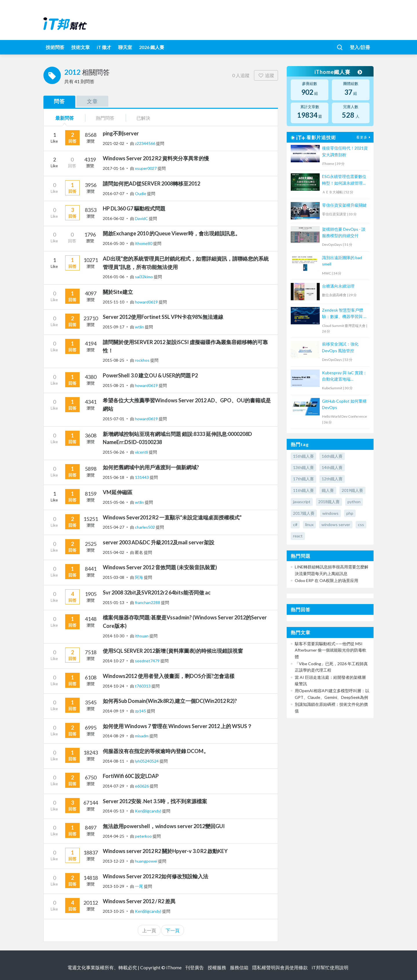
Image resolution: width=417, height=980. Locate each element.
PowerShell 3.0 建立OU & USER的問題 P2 (150, 375)
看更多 (364, 137)
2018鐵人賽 (329, 502)
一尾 (139, 886)
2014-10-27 (114, 661)
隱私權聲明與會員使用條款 (280, 967)
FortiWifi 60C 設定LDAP (131, 776)
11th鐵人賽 (303, 490)
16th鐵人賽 (332, 456)
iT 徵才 (104, 47)
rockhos (143, 360)
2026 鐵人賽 (152, 47)
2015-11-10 (114, 302)
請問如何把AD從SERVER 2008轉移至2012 (151, 183)
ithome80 (144, 243)
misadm (142, 736)
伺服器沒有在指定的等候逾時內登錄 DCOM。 (156, 751)
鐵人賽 (328, 490)
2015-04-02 (114, 552)
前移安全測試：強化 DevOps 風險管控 (340, 347)
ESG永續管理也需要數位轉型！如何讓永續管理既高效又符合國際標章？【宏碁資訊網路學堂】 (344, 180)
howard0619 (147, 302)
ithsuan (142, 636)
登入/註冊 (360, 47)
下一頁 (173, 930)
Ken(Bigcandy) (149, 811)
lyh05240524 (147, 761)
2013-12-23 (114, 861)
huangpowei (147, 861)
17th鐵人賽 (303, 479)
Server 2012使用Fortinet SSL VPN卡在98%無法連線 (163, 317)
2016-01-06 (114, 277)
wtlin (140, 327)
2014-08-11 (114, 761)
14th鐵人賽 (332, 467)
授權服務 (217, 967)
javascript (302, 502)
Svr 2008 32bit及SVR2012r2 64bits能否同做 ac (157, 592)
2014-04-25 (114, 836)
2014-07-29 (114, 786)
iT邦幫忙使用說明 (330, 967)
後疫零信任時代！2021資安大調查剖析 (345, 151)
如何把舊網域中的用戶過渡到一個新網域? (151, 467)
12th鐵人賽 (332, 479)
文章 (92, 101)
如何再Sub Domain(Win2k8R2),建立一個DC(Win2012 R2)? (170, 701)
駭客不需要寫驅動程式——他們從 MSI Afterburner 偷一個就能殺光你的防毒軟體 (331, 650)
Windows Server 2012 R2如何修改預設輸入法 (156, 876)
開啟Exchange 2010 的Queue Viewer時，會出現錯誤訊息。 (172, 233)
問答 (59, 101)
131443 (142, 477)
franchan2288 (148, 602)
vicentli (142, 452)
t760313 (143, 686)
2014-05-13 (114, 811)
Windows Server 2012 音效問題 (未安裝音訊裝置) (160, 567)
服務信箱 (239, 967)
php (350, 513)
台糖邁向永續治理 (338, 286)
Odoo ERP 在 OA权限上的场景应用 (327, 580)
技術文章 (81, 47)
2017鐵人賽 (304, 513)
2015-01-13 (114, 602)
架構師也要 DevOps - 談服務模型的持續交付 (344, 232)
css (361, 524)
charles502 (145, 527)
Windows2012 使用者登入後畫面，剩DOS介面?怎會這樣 (169, 676)
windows (330, 513)
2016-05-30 (114, 243)
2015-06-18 (114, 477)
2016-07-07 (114, 193)
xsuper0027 (146, 168)
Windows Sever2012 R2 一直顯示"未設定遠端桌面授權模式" (172, 517)
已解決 (143, 118)
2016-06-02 (114, 218)
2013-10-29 (114, 886)
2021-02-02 (114, 143)
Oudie (141, 193)
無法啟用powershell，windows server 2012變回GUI (164, 826)
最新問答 (65, 118)
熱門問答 (105, 118)
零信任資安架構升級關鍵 (344, 205)
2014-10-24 (114, 686)
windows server (336, 524)
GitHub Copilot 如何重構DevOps (344, 404)
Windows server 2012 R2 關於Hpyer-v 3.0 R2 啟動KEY (165, 851)
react (298, 536)
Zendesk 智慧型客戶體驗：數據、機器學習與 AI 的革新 (345, 314)
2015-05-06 (114, 502)
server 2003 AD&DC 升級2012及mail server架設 (159, 542)
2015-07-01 (114, 419)
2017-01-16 (114, 168)
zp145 (141, 711)
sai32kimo (144, 277)
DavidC (142, 218)
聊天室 (125, 47)
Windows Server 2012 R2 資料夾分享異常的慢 (156, 158)
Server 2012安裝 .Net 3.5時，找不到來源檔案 (155, 801)
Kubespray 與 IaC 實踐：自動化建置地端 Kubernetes (344, 376)
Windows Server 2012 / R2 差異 (139, 901)
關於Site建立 (118, 292)
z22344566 (146, 143)
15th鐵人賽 (303, 456)
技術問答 (55, 47)
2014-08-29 (114, 736)
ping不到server (121, 133)
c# (295, 524)
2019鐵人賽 (352, 490)
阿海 (139, 577)
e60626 (142, 786)
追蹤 (266, 75)
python (354, 502)
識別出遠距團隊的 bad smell (342, 261)
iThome (174, 967)
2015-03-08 (114, 577)
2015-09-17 (114, 327)
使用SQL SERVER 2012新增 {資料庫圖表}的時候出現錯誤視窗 (173, 651)
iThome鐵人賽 (338, 72)
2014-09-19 (114, 711)
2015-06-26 (114, 452)
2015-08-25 (114, 360)
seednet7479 (148, 661)
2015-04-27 (114, 527)
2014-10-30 (114, 636)
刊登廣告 (195, 967)
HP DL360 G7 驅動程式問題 (134, 208)
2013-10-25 (114, 911)
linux (309, 524)
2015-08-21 (114, 385)
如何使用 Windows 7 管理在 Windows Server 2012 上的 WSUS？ (178, 726)
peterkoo (144, 836)
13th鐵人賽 (303, 467)
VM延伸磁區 (118, 492)
